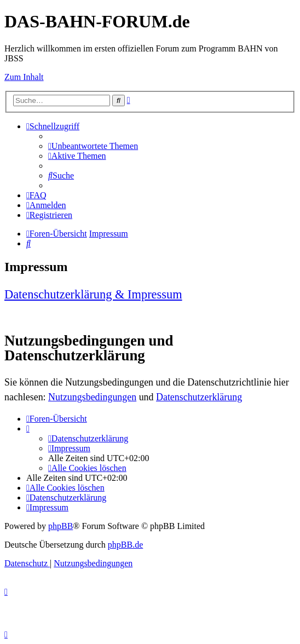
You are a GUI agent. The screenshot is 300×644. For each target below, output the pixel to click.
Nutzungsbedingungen (92, 397)
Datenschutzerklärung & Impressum (93, 294)
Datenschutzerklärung (199, 397)
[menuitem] (93, 146)
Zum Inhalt (24, 77)
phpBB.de (125, 545)
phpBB (60, 526)
